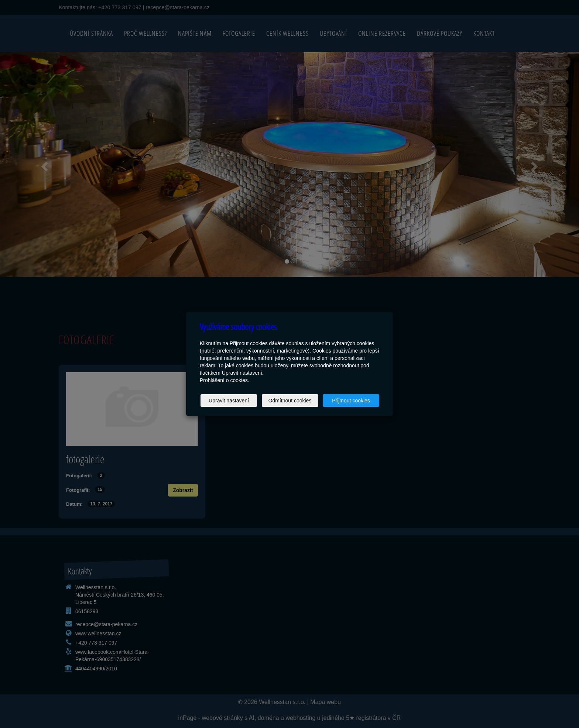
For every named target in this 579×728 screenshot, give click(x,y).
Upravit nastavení (229, 401)
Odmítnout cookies (290, 401)
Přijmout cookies (351, 401)
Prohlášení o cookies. (225, 380)
